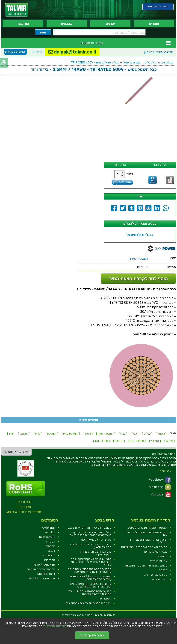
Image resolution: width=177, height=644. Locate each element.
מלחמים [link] (50, 546)
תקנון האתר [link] (23, 507)
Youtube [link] (161, 495)
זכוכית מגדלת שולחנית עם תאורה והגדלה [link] (147, 541)
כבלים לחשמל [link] (132, 62)
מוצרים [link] (154, 24)
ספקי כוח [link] (50, 560)
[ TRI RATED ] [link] (101, 441)
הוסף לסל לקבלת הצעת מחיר (139, 279)
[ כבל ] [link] (135, 434)
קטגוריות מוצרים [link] (92, 43)
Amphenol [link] (49, 528)
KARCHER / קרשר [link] (44, 565)
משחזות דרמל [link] (159, 579)
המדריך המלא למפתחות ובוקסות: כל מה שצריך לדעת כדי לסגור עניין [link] (90, 570)
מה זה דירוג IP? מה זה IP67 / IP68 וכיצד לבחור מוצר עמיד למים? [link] (91, 585)
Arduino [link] (50, 532)
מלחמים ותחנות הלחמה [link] (41, 569)
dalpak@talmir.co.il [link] (72, 52)
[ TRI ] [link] (11, 434)
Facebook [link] (160, 480)
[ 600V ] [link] (170, 441)
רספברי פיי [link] (105, 599)
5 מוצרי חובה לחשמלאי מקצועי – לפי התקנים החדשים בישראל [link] (90, 593)
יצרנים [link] (110, 24)
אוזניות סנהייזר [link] (158, 561)
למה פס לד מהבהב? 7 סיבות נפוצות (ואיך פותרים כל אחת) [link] (91, 578)
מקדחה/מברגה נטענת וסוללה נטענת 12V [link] (145, 534)
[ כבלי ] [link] (123, 434)
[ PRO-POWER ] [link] (106, 434)
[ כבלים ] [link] (147, 434)
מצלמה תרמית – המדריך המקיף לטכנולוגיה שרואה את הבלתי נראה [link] (91, 534)
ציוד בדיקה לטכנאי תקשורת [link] (95, 540)
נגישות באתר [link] (23, 502)
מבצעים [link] (67, 24)
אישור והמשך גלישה (92, 635)
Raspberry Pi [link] (47, 537)
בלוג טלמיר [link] (160, 487)
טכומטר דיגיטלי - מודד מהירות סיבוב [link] (90, 528)
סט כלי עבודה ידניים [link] (156, 575)
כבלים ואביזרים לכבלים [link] (159, 62)
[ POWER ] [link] (52, 434)
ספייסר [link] (163, 570)
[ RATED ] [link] (119, 441)
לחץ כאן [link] (159, 52)
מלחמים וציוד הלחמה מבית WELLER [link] (146, 566)
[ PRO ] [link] (38, 434)
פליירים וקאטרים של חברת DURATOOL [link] (144, 547)
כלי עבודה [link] (49, 555)
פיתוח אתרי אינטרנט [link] (16, 452)
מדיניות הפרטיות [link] (55, 626)
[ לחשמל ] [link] (24, 434)
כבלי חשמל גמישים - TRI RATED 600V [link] (95, 62)
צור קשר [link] (23, 24)
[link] (17, 10)
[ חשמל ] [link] (161, 434)
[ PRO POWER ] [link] (71, 434)
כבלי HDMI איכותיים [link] (156, 552)
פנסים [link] (52, 551)
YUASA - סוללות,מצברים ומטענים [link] (147, 528)
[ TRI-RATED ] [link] (137, 441)
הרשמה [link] (37, 52)
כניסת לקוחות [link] (15, 52)
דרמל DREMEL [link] (46, 574)
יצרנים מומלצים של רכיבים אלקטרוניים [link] (88, 603)
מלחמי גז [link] (162, 556)
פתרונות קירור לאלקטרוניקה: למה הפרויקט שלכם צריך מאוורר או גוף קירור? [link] (91, 562)
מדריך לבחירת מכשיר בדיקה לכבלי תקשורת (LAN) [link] (91, 546)
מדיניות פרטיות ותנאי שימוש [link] (23, 512)
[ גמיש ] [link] (88, 434)
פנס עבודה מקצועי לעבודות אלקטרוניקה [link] (96, 553)
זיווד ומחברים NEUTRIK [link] (41, 578)
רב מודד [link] (50, 542)
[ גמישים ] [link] (155, 441)
